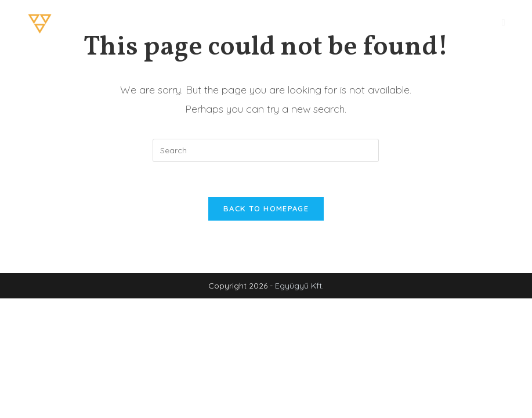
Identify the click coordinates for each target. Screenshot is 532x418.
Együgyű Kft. (299, 286)
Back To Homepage (266, 208)
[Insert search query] (266, 150)
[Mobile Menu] (504, 22)
